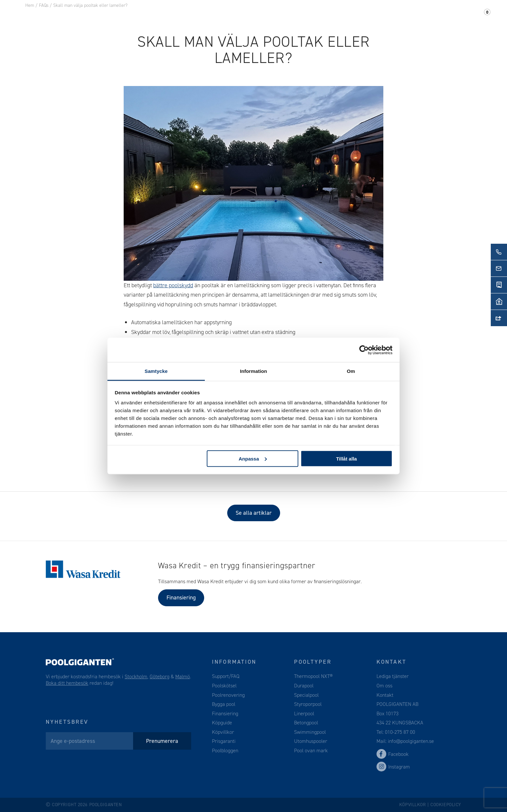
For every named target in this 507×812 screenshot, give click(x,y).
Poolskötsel (224, 686)
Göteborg (160, 677)
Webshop (199, 16)
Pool (114, 16)
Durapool (304, 686)
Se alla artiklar (254, 513)
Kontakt (414, 16)
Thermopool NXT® (313, 676)
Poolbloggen (225, 750)
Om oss (381, 16)
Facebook (393, 754)
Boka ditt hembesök (67, 683)
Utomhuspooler (311, 741)
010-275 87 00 (400, 732)
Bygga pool (224, 704)
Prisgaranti (224, 741)
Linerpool (304, 714)
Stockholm (136, 677)
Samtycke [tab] (156, 371)
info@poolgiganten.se (410, 741)
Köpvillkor (223, 732)
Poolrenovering (228, 695)
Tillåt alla (346, 458)
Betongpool (306, 723)
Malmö (183, 677)
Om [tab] (351, 371)
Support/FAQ (457, 16)
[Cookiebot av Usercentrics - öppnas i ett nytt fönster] (364, 350)
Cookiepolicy (446, 805)
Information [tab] (254, 371)
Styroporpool (308, 704)
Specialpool (306, 695)
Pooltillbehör (153, 16)
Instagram (393, 767)
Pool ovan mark (311, 750)
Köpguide (222, 723)
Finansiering (181, 597)
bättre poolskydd (173, 285)
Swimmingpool (310, 732)
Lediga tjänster (393, 676)
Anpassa (253, 458)
